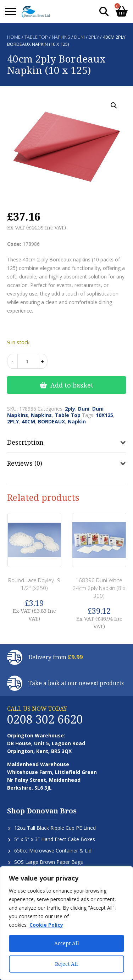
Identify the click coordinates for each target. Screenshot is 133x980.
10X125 (104, 415)
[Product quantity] (27, 361)
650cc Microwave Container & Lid (53, 851)
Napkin (77, 421)
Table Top (36, 37)
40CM (28, 421)
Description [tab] (25, 442)
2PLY (13, 421)
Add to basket (72, 385)
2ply (94, 37)
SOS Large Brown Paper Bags (49, 862)
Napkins (61, 37)
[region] (66, 923)
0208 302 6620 (45, 719)
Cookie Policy (46, 925)
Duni (79, 37)
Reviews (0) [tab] (25, 463)
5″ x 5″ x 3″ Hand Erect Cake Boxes (55, 839)
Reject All (66, 964)
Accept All (67, 943)
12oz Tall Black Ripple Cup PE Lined (55, 828)
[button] (114, 105)
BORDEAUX (51, 421)
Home (14, 37)
